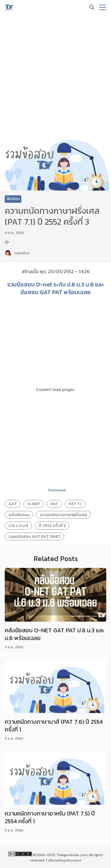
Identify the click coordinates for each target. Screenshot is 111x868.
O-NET (34, 504)
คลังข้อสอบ (19, 515)
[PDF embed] (55, 390)
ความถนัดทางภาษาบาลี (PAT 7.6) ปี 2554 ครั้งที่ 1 (54, 726)
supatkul (22, 253)
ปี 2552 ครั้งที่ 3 (52, 525)
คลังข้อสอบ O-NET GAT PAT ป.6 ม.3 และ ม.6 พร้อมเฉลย (55, 634)
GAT (13, 504)
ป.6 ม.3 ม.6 (18, 525)
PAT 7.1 (75, 504)
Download (57, 490)
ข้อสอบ (13, 199)
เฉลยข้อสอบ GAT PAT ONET (35, 536)
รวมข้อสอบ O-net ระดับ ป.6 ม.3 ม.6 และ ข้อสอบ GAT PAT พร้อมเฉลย (55, 288)
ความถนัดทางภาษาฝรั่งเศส (64, 515)
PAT (54, 504)
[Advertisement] (55, 73)
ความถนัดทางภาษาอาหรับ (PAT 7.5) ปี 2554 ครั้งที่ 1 (50, 817)
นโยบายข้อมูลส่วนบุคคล (65, 860)
